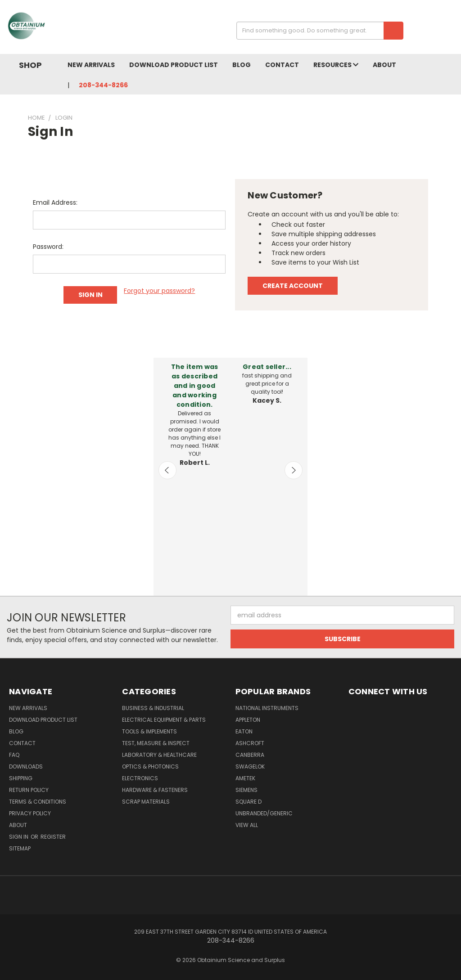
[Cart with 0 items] (452, 29)
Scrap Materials (146, 802)
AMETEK (245, 778)
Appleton (248, 720)
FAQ (14, 755)
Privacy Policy (30, 813)
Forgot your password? (159, 291)
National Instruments (267, 708)
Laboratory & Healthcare (159, 755)
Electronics (140, 778)
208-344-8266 (103, 85)
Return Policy (29, 790)
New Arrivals (91, 65)
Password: (48, 247)
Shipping (21, 778)
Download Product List (174, 65)
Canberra (250, 755)
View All (247, 825)
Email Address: (55, 202)
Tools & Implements (149, 731)
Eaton (244, 731)
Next (294, 470)
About (384, 65)
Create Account (293, 286)
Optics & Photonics (150, 766)
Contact (282, 65)
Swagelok (250, 766)
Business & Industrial (153, 708)
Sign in (19, 837)
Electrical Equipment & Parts (164, 720)
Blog (242, 65)
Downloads (26, 766)
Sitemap (20, 848)
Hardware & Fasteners (155, 790)
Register (53, 837)
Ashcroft (250, 743)
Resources (336, 65)
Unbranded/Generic (264, 813)
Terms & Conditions (38, 802)
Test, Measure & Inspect (156, 743)
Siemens (246, 790)
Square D (249, 802)
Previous (167, 470)
